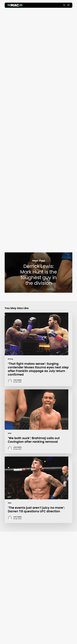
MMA (10, 433)
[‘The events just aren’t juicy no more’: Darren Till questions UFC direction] (39, 490)
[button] (69, 5)
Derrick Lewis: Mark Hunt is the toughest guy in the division (39, 273)
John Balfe (38, 63)
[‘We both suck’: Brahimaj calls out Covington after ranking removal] (39, 421)
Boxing (10, 359)
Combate (25, 155)
